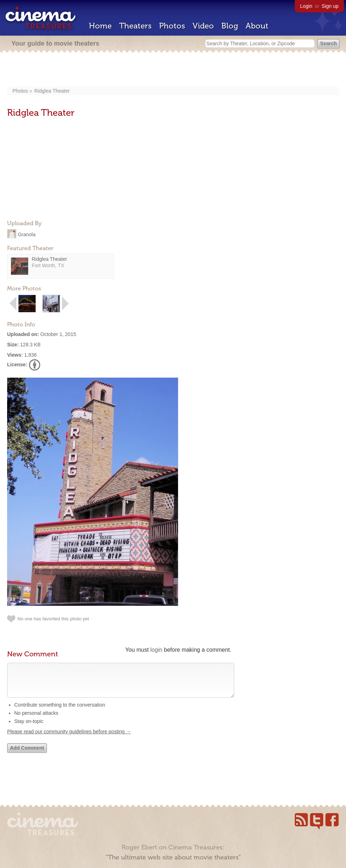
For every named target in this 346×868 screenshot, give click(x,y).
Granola (27, 234)
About (257, 26)
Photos (172, 26)
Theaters (135, 26)
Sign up (330, 6)
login (156, 650)
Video (203, 26)
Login (306, 6)
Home (100, 26)
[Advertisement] (173, 70)
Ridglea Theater (52, 91)
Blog (230, 26)
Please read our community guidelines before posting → (69, 739)
